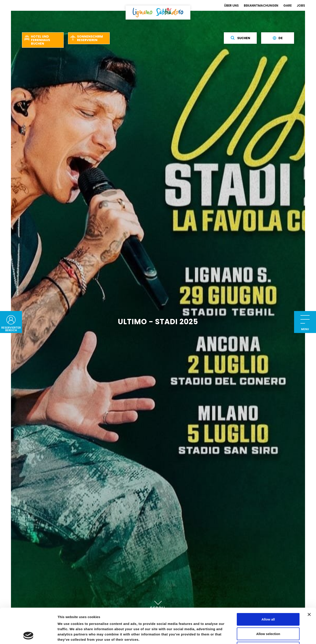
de (278, 38)
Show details (230, 635)
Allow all (268, 586)
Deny (268, 615)
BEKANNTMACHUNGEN (261, 5)
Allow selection (268, 601)
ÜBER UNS (231, 5)
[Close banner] (309, 582)
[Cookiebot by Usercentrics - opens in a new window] (28, 635)
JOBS (301, 5)
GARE (287, 5)
